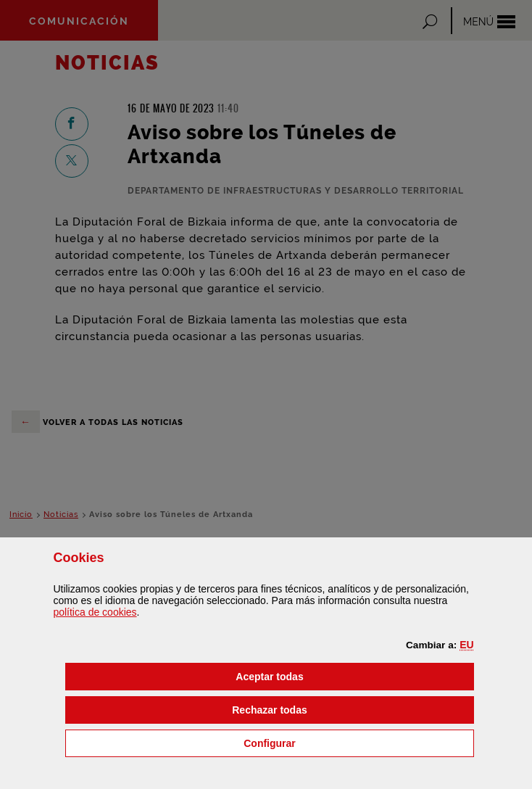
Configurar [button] (343, 742)
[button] (466, 645)
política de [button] (95, 612)
